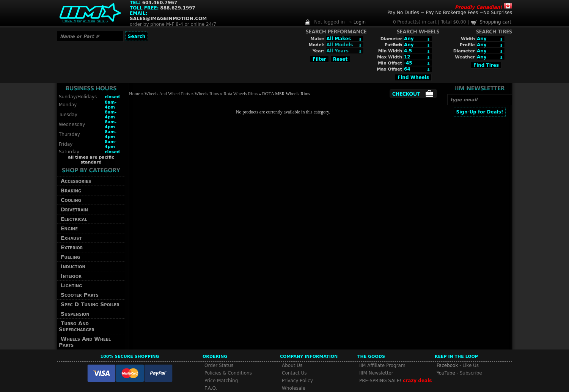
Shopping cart (495, 22)
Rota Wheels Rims (240, 94)
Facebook (447, 365)
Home (134, 94)
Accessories (76, 181)
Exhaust (71, 238)
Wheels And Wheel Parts (85, 342)
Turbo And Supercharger (77, 326)
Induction (73, 266)
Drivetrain (74, 209)
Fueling (70, 257)
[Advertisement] (479, 230)
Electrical (74, 219)
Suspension (75, 314)
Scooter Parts (80, 295)
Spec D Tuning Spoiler (90, 304)
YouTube (446, 373)
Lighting (71, 285)
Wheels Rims (207, 94)
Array (345, 51)
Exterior (72, 247)
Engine (69, 228)
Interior (71, 276)
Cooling (71, 200)
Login (360, 22)
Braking (71, 190)
